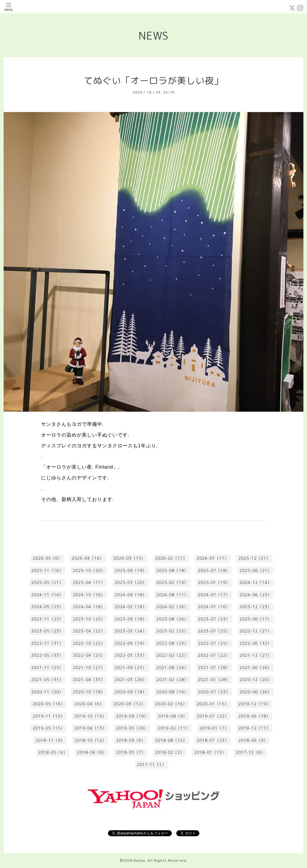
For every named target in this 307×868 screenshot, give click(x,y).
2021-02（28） (172, 680)
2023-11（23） (47, 619)
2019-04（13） (90, 728)
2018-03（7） (131, 752)
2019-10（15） (90, 716)
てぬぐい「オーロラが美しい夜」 (154, 81)
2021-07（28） (214, 668)
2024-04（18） (89, 607)
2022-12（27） (256, 631)
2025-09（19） (131, 570)
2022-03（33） (131, 655)
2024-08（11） (172, 595)
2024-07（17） (214, 595)
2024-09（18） (131, 595)
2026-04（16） (88, 558)
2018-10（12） (90, 740)
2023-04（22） (89, 631)
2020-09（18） (131, 692)
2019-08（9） (172, 716)
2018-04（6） (92, 752)
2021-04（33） (89, 680)
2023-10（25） (89, 619)
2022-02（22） (172, 655)
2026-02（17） (171, 558)
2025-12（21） (254, 558)
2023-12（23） (256, 607)
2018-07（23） (213, 740)
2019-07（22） (213, 716)
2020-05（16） (49, 704)
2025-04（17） (89, 582)
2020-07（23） (214, 692)
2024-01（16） (214, 607)
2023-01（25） (214, 631)
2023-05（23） (47, 631)
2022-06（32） (256, 643)
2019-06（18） (254, 716)
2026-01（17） (213, 558)
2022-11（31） (47, 643)
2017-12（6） (250, 752)
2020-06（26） (256, 692)
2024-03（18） (131, 607)
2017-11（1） (151, 765)
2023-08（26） (172, 619)
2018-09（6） (131, 740)
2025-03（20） (131, 582)
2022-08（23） (172, 643)
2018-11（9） (50, 740)
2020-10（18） (89, 692)
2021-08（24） (172, 668)
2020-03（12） (129, 704)
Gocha (139, 860)
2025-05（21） (47, 582)
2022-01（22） (214, 655)
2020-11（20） (47, 692)
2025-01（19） (214, 582)
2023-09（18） (131, 619)
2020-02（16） (171, 704)
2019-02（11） (174, 728)
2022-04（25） (89, 655)
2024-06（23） (256, 595)
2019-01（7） (214, 728)
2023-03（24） (131, 631)
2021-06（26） (256, 668)
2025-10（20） (89, 570)
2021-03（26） (131, 680)
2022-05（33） (47, 655)
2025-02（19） (172, 582)
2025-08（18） (172, 570)
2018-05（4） (53, 752)
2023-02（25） (172, 631)
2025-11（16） (47, 570)
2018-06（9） (253, 740)
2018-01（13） (210, 752)
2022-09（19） (131, 643)
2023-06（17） (256, 619)
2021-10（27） (89, 668)
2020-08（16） (172, 692)
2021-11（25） (47, 668)
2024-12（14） (256, 582)
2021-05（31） (47, 680)
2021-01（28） (214, 680)
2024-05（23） (47, 607)
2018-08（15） (171, 740)
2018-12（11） (254, 728)
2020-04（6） (89, 704)
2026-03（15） (129, 558)
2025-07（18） (214, 570)
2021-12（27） (256, 655)
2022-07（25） (214, 643)
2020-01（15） (213, 704)
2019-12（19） (254, 704)
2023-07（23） (214, 619)
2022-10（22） (89, 643)
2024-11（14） (47, 595)
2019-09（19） (132, 716)
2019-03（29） (132, 728)
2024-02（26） (172, 607)
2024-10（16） (89, 595)
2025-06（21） (256, 570)
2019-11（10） (49, 716)
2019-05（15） (49, 728)
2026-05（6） (47, 558)
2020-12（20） (256, 680)
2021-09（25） (131, 668)
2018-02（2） (170, 752)
